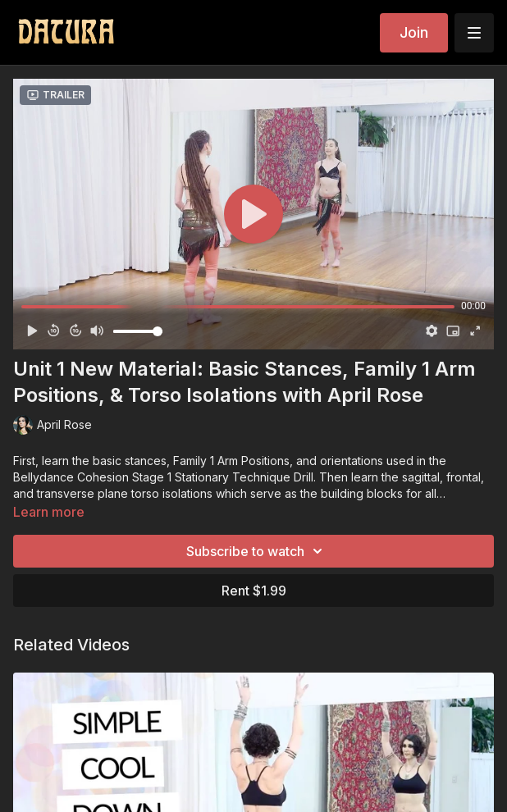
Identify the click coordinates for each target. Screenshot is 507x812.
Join (414, 32)
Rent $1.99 (254, 591)
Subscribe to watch (257, 551)
